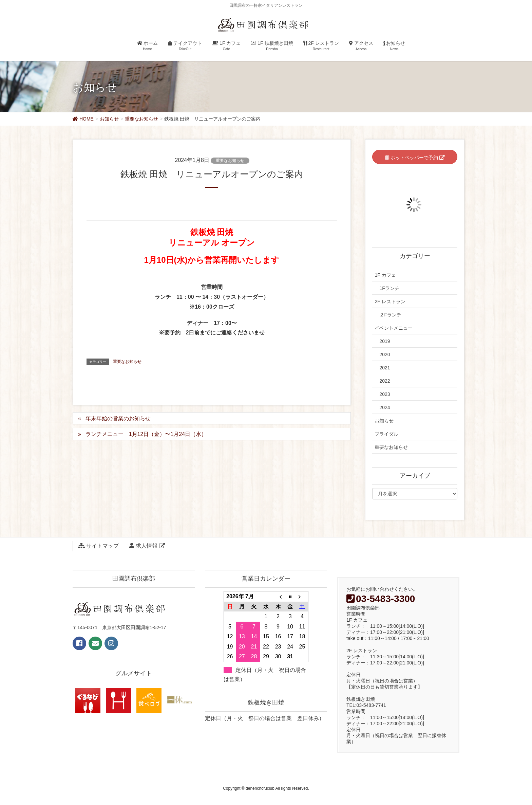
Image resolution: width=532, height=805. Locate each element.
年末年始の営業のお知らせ (118, 418)
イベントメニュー (394, 328)
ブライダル (386, 434)
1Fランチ (389, 288)
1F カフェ (385, 275)
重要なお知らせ (230, 161)
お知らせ (384, 421)
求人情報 (147, 546)
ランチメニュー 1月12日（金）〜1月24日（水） (146, 434)
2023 (385, 394)
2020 (385, 354)
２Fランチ (390, 315)
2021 (385, 368)
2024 (385, 407)
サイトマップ (98, 546)
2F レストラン (390, 301)
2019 (385, 341)
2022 (385, 381)
